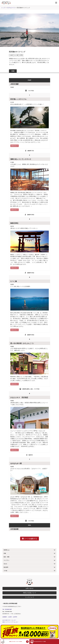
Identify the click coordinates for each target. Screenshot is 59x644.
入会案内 (10, 617)
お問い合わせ (30, 588)
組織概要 (5, 617)
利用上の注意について (30, 593)
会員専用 (15, 617)
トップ (3, 8)
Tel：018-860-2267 (7, 609)
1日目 (13, 71)
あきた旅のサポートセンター (9, 620)
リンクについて (30, 597)
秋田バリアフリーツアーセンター (10, 622)
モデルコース (11, 8)
